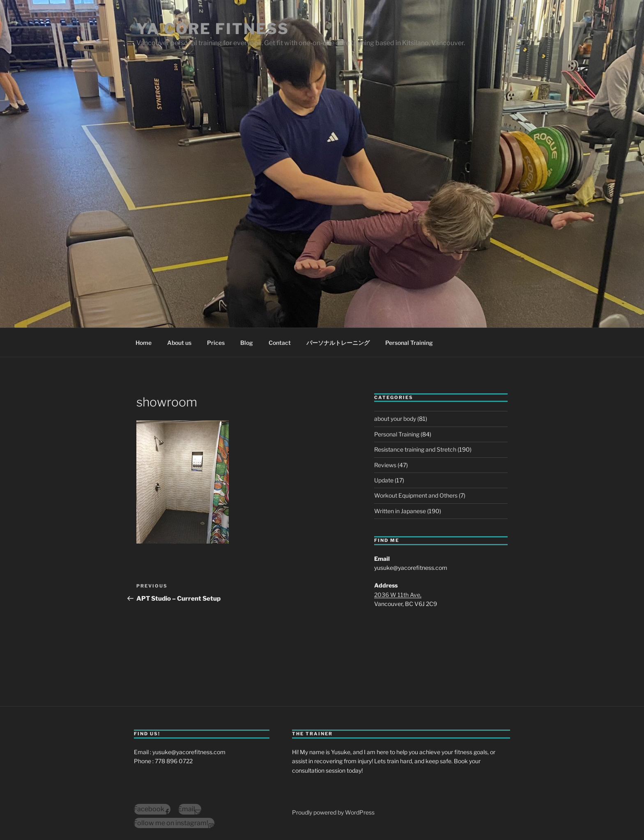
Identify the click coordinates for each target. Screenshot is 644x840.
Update (384, 480)
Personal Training (409, 343)
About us (179, 343)
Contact (280, 343)
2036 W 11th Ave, (398, 595)
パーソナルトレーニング (338, 343)
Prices (216, 343)
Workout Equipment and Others (416, 495)
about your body (395, 419)
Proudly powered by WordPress (333, 812)
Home (144, 343)
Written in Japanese (400, 511)
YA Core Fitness (213, 29)
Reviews (385, 465)
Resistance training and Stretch (415, 449)
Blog (247, 343)
